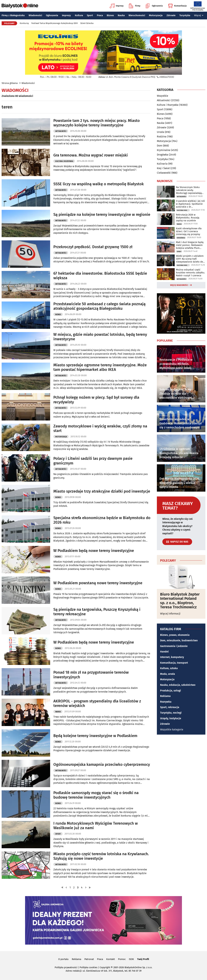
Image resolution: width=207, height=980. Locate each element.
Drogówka (163, 155)
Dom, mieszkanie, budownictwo (179, 640)
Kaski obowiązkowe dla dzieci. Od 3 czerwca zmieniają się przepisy (189, 231)
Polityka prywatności (66, 967)
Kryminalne (164, 150)
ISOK (131, 959)
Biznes (110, 15)
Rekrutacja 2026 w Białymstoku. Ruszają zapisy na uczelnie (188, 218)
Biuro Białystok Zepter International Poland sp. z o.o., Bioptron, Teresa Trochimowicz (180, 601)
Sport (90, 15)
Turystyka (185, 15)
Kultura (79, 15)
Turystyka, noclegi (171, 713)
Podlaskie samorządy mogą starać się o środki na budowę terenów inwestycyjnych (96, 795)
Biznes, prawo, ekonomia (175, 635)
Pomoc (122, 959)
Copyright (105, 967)
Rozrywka (166, 702)
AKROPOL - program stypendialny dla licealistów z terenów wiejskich (97, 703)
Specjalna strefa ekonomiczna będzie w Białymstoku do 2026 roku (102, 520)
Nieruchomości (137, 15)
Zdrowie (171, 15)
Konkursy (24, 23)
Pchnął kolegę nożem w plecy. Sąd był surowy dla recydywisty (96, 400)
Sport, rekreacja (170, 707)
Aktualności (61, 131)
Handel (164, 652)
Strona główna (10, 83)
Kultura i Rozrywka (64, 161)
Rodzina (162, 137)
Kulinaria (162, 164)
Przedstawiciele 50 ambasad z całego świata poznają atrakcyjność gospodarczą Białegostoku (99, 306)
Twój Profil (143, 959)
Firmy (135, 6)
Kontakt (111, 959)
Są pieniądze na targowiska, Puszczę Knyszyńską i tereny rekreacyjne (97, 612)
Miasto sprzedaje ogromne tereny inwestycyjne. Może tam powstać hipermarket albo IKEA (100, 367)
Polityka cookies (88, 967)
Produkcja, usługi (171, 691)
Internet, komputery (172, 657)
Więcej (199, 15)
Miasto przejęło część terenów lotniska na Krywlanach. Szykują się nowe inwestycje (101, 856)
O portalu (63, 959)
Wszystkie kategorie (172, 730)
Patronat (89, 959)
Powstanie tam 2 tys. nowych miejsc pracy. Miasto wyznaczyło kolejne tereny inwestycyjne (97, 123)
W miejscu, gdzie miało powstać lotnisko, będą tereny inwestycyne (100, 337)
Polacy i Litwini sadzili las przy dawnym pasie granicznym (93, 461)
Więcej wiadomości (179, 285)
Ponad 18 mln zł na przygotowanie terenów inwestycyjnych (91, 675)
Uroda (161, 132)
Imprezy (117, 6)
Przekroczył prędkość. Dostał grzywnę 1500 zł (93, 247)
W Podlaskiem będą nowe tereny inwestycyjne (94, 551)
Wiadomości (35, 15)
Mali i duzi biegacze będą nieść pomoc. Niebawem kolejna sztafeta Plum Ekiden (190, 245)
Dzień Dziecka (87, 23)
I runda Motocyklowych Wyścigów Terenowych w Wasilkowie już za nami (96, 826)
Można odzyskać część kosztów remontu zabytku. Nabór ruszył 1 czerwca (191, 273)
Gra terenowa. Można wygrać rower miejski (91, 155)
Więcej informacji (170, 614)
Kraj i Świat (163, 168)
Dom (160, 146)
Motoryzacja (156, 15)
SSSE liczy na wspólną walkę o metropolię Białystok (99, 184)
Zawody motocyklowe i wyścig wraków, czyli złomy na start (100, 428)
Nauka (121, 15)
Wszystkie (163, 96)
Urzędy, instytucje (171, 718)
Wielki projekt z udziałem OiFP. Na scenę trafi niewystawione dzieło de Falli (190, 259)
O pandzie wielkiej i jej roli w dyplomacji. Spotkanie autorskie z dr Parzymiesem (190, 204)
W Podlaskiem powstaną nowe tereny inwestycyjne (98, 583)
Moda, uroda (168, 674)
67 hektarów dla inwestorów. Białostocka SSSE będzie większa (100, 276)
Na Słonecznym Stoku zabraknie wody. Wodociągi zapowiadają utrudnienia (189, 190)
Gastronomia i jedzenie (174, 646)
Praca (100, 15)
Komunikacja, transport (174, 663)
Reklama (165, 696)
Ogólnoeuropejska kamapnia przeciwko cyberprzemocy (102, 765)
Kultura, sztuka (169, 668)
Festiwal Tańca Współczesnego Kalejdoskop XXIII (55, 23)
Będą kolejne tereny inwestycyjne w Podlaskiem (95, 736)
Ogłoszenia (154, 6)
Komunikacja (177, 6)
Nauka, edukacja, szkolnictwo (178, 685)
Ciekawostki (164, 173)
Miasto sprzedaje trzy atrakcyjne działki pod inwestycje (102, 491)
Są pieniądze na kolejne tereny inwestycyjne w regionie (102, 215)
